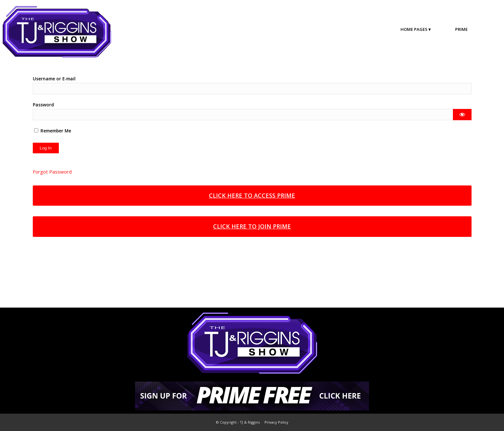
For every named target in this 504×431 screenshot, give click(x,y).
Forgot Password (52, 172)
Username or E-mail (54, 79)
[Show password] (462, 115)
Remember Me (53, 131)
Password (43, 105)
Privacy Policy (276, 422)
